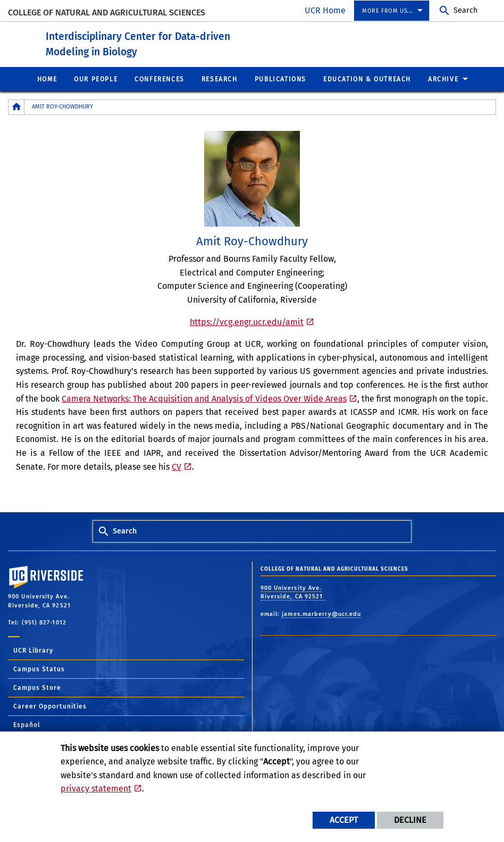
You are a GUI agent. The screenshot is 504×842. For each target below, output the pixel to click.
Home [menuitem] (47, 79)
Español (27, 724)
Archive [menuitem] (443, 79)
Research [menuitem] (220, 79)
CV (177, 466)
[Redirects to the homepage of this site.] (16, 107)
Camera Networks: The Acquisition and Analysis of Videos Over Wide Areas (204, 398)
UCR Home (325, 10)
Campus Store (37, 687)
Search (465, 10)
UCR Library (33, 650)
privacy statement (96, 789)
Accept (344, 820)
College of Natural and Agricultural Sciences (107, 12)
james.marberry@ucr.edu (321, 614)
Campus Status (39, 669)
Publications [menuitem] (280, 79)
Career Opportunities (50, 706)
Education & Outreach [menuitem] (367, 79)
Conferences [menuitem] (159, 79)
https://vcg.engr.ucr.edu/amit (247, 322)
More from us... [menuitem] (388, 11)
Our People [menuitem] (96, 79)
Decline (410, 820)
